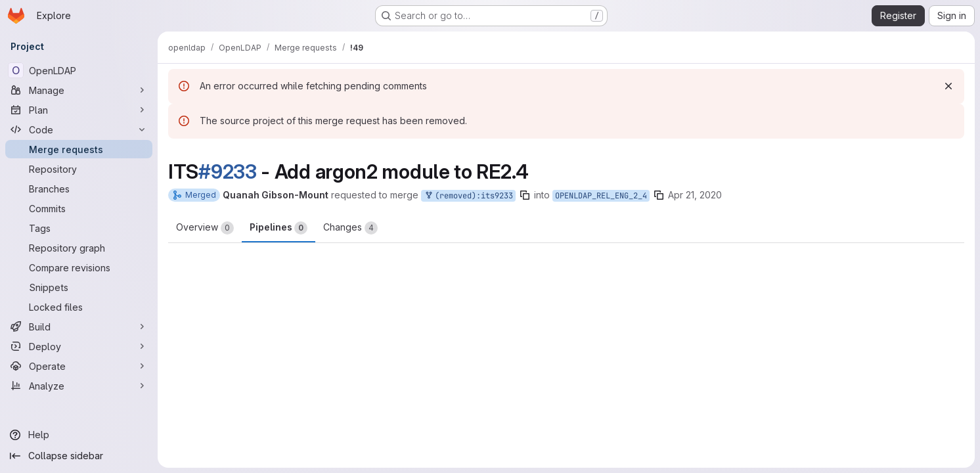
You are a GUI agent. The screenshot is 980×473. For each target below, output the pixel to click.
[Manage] (79, 90)
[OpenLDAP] (79, 70)
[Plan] (79, 110)
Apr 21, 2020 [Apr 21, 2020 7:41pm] (695, 195)
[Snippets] (79, 287)
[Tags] (79, 228)
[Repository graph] (79, 248)
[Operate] (79, 366)
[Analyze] (79, 386)
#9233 (228, 171)
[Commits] (79, 208)
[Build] (79, 327)
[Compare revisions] (79, 267)
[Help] (79, 435)
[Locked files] (79, 307)
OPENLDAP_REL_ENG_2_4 (601, 196)
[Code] (79, 129)
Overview (205, 228)
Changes (350, 228)
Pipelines (278, 228)
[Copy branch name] (525, 195)
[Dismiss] (948, 86)
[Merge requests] (79, 149)
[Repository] (79, 169)
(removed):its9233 (468, 196)
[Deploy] (79, 346)
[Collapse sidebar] (79, 456)
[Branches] (79, 189)
